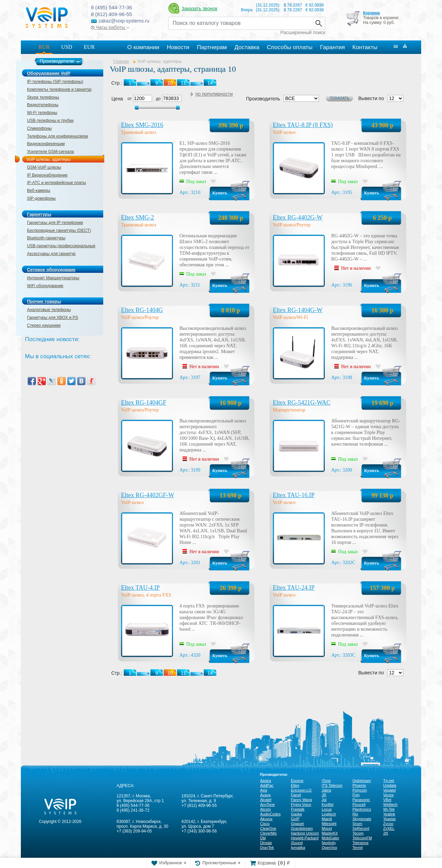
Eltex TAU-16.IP (294, 495)
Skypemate (362, 819)
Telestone (360, 843)
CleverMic (269, 833)
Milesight (329, 824)
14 (210, 673)
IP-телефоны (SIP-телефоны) (55, 82)
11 (184, 673)
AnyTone (267, 804)
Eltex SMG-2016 (142, 125)
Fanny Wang (302, 800)
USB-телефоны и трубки (50, 121)
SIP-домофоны (41, 198)
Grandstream (302, 828)
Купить (220, 193)
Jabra (326, 790)
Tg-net (389, 781)
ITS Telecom (332, 785)
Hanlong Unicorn (305, 833)
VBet (387, 800)
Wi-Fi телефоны (42, 113)
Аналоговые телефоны (49, 310)
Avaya (265, 795)
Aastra (266, 781)
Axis (264, 790)
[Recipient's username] (240, 23)
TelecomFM (362, 838)
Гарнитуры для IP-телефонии (55, 223)
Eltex (295, 785)
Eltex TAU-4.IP (140, 588)
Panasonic (361, 800)
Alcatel (266, 800)
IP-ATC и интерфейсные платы (56, 183)
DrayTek (267, 848)
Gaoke (296, 814)
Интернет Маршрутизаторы (53, 278)
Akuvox (266, 819)
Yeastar (390, 819)
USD (67, 47)
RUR (44, 47)
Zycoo (388, 824)
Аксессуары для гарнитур (51, 254)
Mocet (327, 828)
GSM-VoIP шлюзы (44, 167)
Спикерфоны (39, 128)
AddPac (267, 785)
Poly (356, 795)
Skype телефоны (43, 97)
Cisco (265, 824)
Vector (389, 795)
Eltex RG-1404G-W (298, 310)
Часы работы (110, 27)
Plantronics (362, 809)
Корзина (371, 13)
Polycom (360, 790)
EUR (89, 47)
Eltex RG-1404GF (144, 403)
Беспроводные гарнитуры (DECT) (59, 230)
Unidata (390, 785)
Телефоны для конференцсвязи (57, 136)
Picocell (359, 804)
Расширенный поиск (303, 32)
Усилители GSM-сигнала (50, 152)
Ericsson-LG (301, 790)
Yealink (389, 814)
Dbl (263, 838)
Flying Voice (301, 804)
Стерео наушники (44, 325)
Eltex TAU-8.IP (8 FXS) (303, 125)
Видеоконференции (46, 144)
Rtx (355, 814)
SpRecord (361, 828)
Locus (327, 809)
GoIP (295, 819)
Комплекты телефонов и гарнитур (59, 89)
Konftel (327, 804)
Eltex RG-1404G (142, 310)
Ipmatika (298, 848)
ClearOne (268, 828)
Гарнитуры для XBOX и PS (52, 318)
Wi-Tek (389, 809)
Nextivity (329, 843)
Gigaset (297, 824)
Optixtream (362, 781)
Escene (297, 781)
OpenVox (329, 848)
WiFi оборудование (45, 286)
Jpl (324, 800)
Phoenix (359, 785)
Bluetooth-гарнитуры (46, 238)
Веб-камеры (39, 191)
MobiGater (330, 838)
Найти (319, 23)
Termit (358, 848)
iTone (326, 781)
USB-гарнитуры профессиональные (61, 246)
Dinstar (266, 843)
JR (324, 795)
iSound (297, 843)
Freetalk (298, 809)
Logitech (329, 814)
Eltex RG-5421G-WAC (302, 403)
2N (386, 833)
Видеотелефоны (43, 105)
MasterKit (330, 833)
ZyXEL (389, 828)
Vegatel (390, 790)
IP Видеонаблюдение (47, 175)
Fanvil (296, 795)
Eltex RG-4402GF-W (148, 495)
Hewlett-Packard (305, 838)
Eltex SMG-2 (138, 218)
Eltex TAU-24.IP (294, 588)
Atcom (265, 809)
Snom (357, 824)
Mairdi (327, 819)
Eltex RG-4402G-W (298, 218)
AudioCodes (270, 814)
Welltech (390, 804)
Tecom (358, 833)
